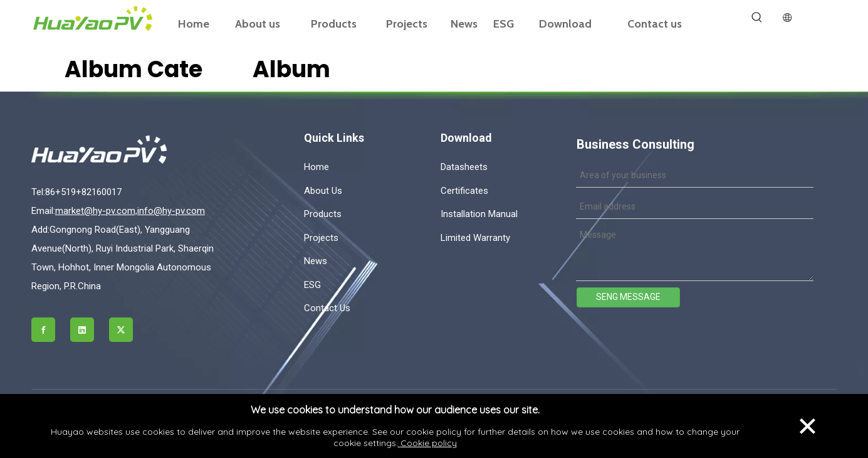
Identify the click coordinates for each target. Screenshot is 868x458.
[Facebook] (43, 330)
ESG (312, 285)
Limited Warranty (475, 238)
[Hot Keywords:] (757, 18)
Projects (321, 238)
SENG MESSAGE (628, 297)
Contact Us (327, 308)
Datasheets (464, 167)
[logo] (127, 150)
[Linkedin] (82, 330)
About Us (323, 191)
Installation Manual (479, 214)
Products (323, 214)
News (316, 261)
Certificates (464, 191)
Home (316, 167)
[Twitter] (121, 330)
